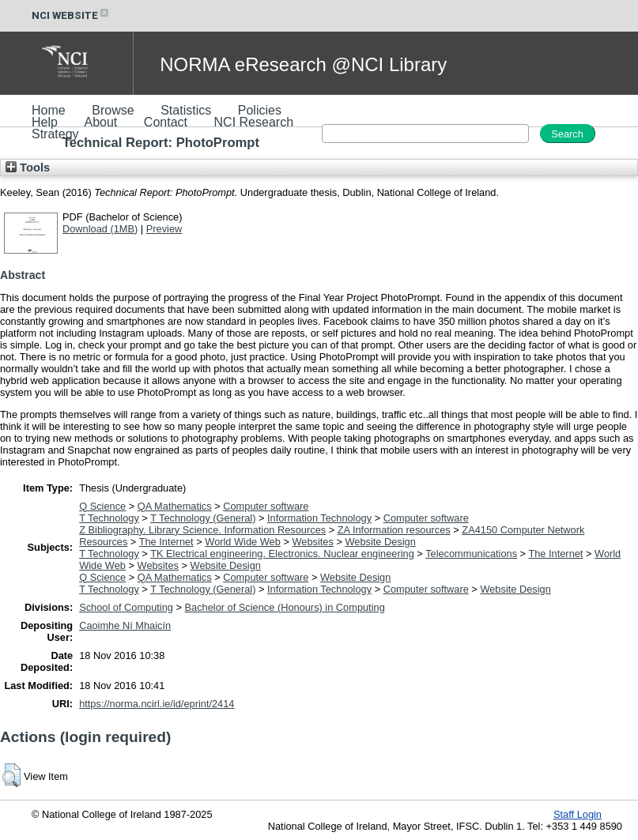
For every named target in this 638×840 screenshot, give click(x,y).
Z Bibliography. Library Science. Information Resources (202, 530)
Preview (164, 229)
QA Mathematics (175, 506)
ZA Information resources (394, 530)
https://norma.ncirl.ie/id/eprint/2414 (157, 704)
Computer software (266, 506)
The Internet (166, 542)
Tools (28, 168)
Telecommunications (471, 554)
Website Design (380, 542)
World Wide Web (243, 542)
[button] (11, 775)
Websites (312, 542)
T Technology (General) (203, 518)
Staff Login (578, 814)
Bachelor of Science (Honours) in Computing (285, 607)
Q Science (102, 506)
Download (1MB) (100, 229)
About (100, 122)
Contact (166, 122)
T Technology (109, 518)
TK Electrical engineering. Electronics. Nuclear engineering (282, 554)
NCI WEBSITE (71, 15)
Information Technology (319, 518)
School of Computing (126, 607)
